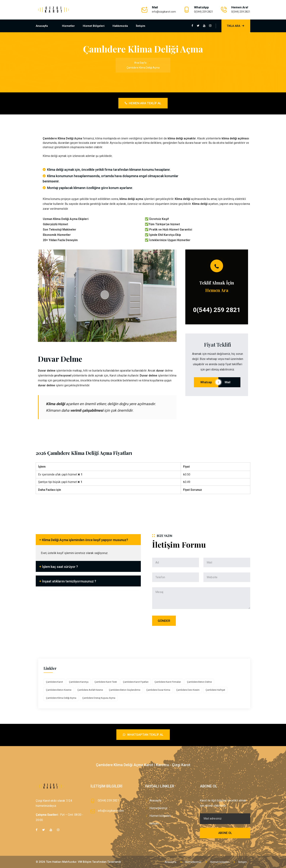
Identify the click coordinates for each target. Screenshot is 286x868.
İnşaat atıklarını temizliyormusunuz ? (69, 581)
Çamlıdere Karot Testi (106, 682)
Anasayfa (42, 26)
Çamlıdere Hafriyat (215, 690)
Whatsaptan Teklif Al (143, 735)
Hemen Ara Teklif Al (143, 103)
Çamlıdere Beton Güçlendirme (125, 690)
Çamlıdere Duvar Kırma (158, 690)
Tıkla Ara (236, 26)
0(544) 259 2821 (204, 12)
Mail (229, 382)
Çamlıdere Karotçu (79, 682)
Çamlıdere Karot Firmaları (168, 682)
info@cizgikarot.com (164, 12)
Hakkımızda (120, 26)
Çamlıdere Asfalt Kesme (90, 690)
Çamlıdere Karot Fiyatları (136, 682)
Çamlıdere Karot (54, 682)
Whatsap (206, 382)
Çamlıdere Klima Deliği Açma (61, 698)
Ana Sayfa (140, 63)
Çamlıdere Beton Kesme (59, 690)
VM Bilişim (85, 862)
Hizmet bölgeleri (94, 26)
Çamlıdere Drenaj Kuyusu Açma (99, 698)
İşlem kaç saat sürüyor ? (60, 567)
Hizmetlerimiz (158, 808)
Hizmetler (68, 26)
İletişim (141, 26)
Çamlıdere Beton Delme (199, 682)
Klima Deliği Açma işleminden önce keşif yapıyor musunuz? (85, 540)
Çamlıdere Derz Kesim (188, 690)
